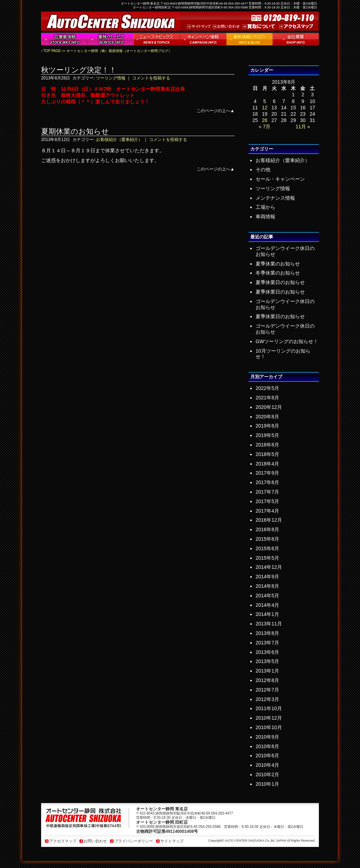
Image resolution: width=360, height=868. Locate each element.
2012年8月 (267, 680)
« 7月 (265, 127)
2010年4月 (267, 765)
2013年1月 (267, 671)
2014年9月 (267, 577)
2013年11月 (269, 624)
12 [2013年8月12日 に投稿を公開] (265, 108)
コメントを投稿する (151, 78)
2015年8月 (267, 539)
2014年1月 (267, 614)
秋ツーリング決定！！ (79, 70)
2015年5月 (267, 558)
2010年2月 (267, 774)
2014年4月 (267, 605)
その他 (263, 169)
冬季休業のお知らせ (278, 273)
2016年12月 (269, 520)
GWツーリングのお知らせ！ (287, 341)
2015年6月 (267, 548)
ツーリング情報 (111, 78)
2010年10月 (269, 727)
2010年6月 (267, 756)
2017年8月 (267, 482)
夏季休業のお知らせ (278, 264)
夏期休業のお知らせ (75, 131)
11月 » (303, 127)
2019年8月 (267, 426)
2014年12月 (269, 567)
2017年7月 (267, 492)
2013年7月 (267, 643)
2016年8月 (267, 529)
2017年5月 (267, 501)
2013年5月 (267, 661)
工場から (265, 207)
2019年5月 (267, 435)
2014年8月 (267, 586)
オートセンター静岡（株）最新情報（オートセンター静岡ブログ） (119, 51)
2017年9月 (267, 473)
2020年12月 (269, 407)
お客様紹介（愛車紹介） (119, 140)
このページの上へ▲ (216, 111)
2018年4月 (267, 464)
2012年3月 (267, 699)
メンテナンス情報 (275, 198)
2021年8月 (267, 398)
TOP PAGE (52, 51)
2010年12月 (269, 718)
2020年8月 (267, 417)
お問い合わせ (95, 841)
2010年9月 (267, 737)
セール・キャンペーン (280, 179)
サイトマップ (172, 841)
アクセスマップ (63, 841)
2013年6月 (267, 652)
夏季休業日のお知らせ (280, 282)
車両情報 (265, 217)
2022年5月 (267, 388)
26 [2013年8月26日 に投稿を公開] (265, 120)
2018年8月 (267, 445)
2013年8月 (267, 633)
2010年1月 (267, 784)
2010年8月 (267, 746)
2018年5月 (267, 454)
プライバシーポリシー (134, 841)
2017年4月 (267, 511)
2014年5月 (267, 596)
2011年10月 (269, 708)
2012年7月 (267, 690)
